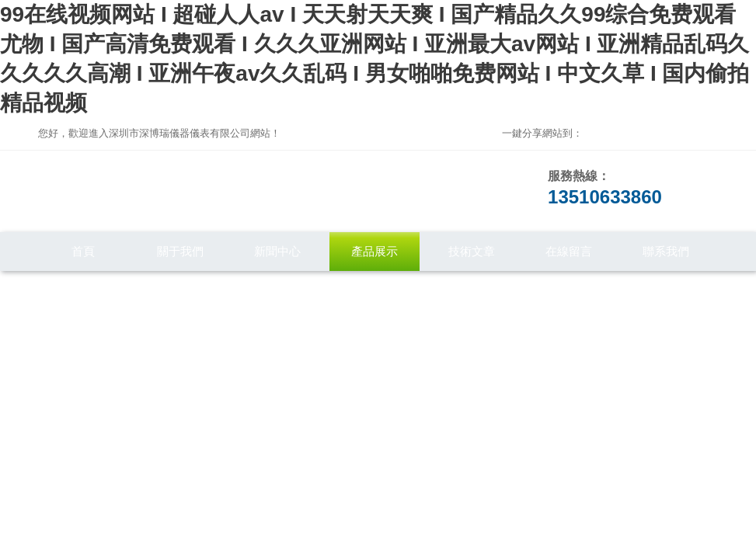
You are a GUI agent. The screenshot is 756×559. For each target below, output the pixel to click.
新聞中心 (277, 251)
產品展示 (375, 251)
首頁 (83, 251)
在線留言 (569, 251)
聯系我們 (666, 251)
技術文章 (472, 251)
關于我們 (180, 251)
